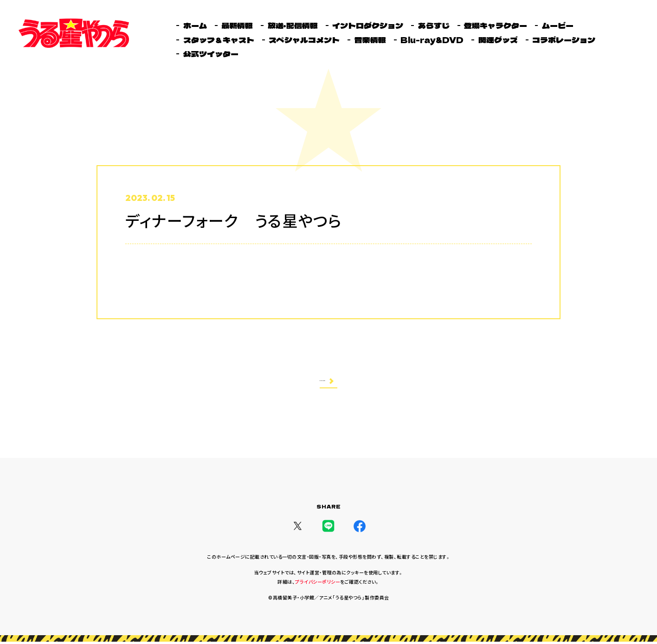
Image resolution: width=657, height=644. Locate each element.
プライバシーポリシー (318, 584)
